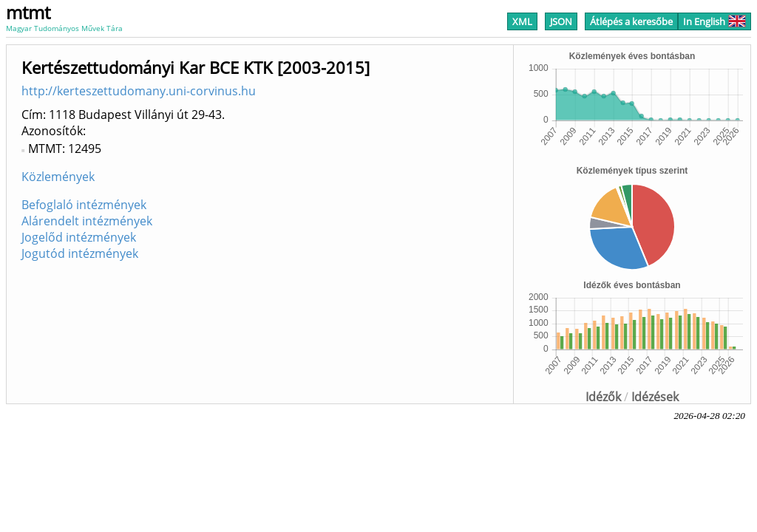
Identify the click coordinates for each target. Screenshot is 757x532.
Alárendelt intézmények (87, 221)
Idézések (655, 397)
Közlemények (58, 177)
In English (714, 21)
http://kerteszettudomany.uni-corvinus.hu (139, 91)
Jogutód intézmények (80, 253)
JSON (561, 21)
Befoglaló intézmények (84, 205)
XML (522, 21)
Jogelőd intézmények (79, 237)
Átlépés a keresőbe (631, 21)
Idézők (603, 397)
